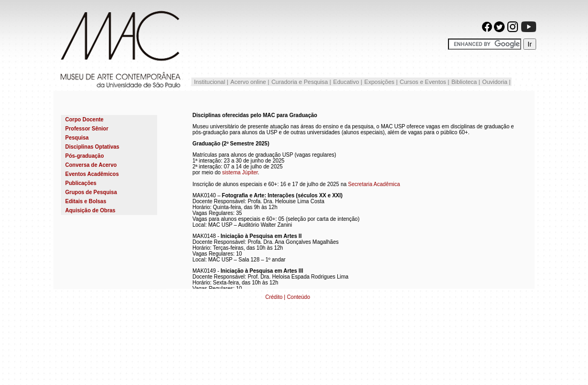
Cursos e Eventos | (425, 82)
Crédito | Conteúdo (288, 297)
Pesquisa (77, 138)
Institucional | (210, 82)
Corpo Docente (84, 120)
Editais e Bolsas (86, 201)
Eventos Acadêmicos (92, 174)
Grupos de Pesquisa (91, 192)
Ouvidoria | (496, 82)
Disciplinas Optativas (92, 147)
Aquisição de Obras (90, 210)
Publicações (81, 183)
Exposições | (381, 82)
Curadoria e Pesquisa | (301, 82)
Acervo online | (250, 82)
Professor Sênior (87, 129)
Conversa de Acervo (91, 165)
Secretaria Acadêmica (374, 184)
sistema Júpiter (240, 172)
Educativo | (347, 82)
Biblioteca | (466, 82)
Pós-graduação (84, 156)
